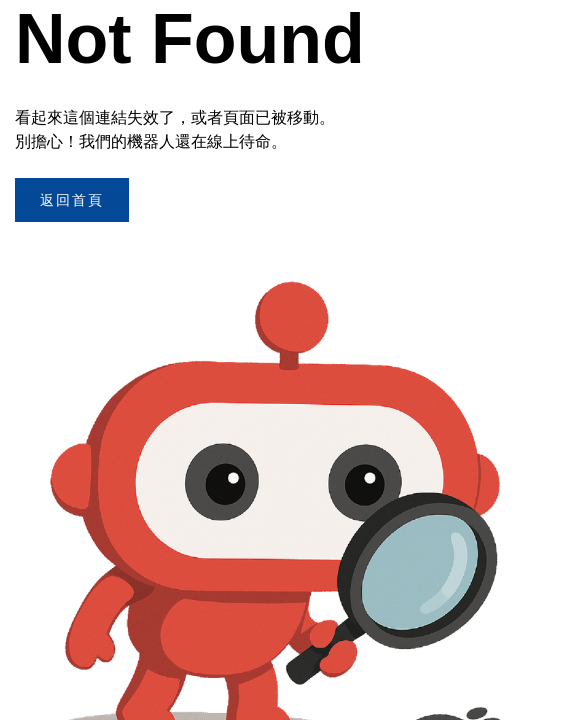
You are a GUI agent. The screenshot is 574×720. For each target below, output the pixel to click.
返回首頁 (72, 200)
